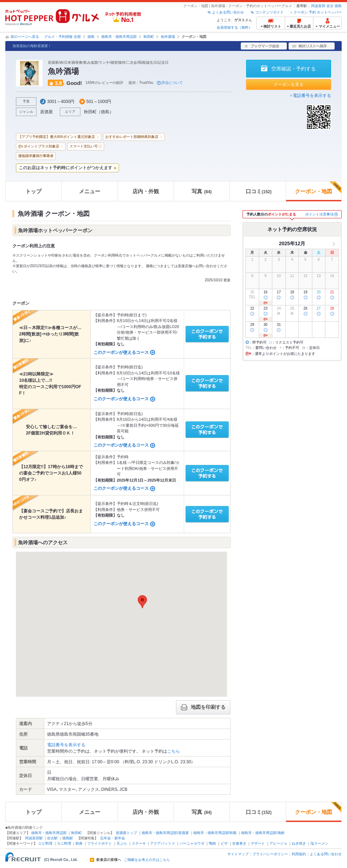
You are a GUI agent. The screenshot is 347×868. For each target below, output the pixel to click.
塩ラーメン (319, 843)
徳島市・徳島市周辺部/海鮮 (263, 833)
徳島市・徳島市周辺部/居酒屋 (165, 833)
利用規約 (299, 854)
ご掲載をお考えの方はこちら (147, 860)
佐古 (330, 6)
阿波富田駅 (34, 838)
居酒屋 (46, 112)
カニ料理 (64, 843)
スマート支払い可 (84, 146)
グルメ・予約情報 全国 (62, 37)
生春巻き (239, 843)
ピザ (224, 843)
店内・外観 (146, 191)
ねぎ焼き (299, 843)
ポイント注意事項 (319, 214)
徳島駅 (68, 838)
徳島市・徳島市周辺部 (119, 37)
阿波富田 (318, 6)
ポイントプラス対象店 (41, 146)
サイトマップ (238, 854)
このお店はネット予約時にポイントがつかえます (66, 168)
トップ (33, 191)
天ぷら (122, 843)
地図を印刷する (203, 707)
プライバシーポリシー (270, 854)
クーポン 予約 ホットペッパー (318, 12)
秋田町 (149, 37)
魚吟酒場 (168, 37)
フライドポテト (99, 843)
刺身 (79, 843)
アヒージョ (278, 843)
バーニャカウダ (192, 843)
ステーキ (139, 843)
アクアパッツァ (163, 843)
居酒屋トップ (126, 833)
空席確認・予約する (294, 69)
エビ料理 (45, 843)
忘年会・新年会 (113, 838)
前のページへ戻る (25, 37)
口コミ (259, 191)
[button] (142, 602)
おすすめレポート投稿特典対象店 (132, 137)
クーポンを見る (289, 85)
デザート (258, 843)
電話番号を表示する (312, 96)
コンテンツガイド (269, 12)
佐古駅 (52, 838)
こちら (173, 751)
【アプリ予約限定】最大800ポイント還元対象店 (56, 137)
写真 (201, 191)
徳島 (338, 6)
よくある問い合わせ (228, 12)
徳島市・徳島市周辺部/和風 (215, 833)
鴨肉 (212, 843)
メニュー (90, 191)
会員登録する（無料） (234, 27)
